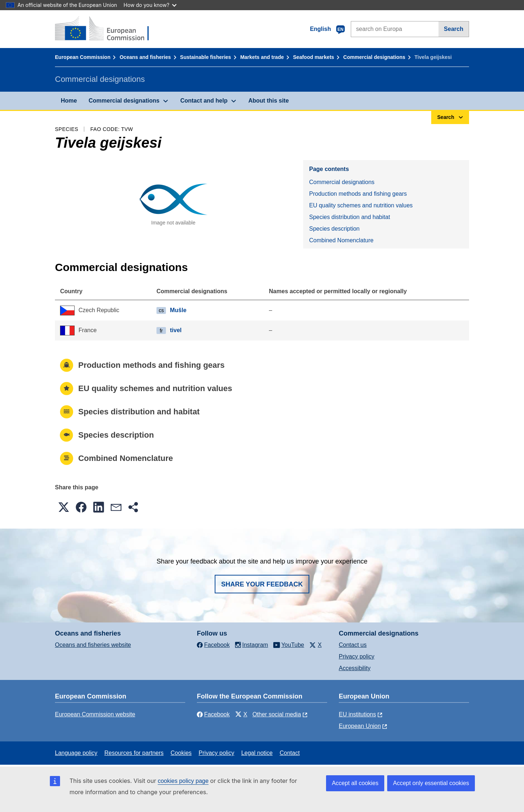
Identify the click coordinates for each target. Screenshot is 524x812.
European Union (360, 726)
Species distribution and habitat (349, 217)
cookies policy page (183, 781)
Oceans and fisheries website (93, 645)
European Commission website (95, 714)
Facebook (213, 714)
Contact (289, 753)
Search (454, 29)
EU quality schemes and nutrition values (361, 205)
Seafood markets (313, 57)
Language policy (76, 753)
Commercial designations (374, 57)
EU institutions (357, 714)
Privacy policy (357, 656)
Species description (334, 229)
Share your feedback (262, 584)
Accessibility (355, 668)
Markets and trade (262, 57)
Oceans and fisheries (145, 57)
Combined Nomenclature (341, 240)
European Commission (83, 57)
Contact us (353, 645)
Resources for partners (134, 753)
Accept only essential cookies (431, 783)
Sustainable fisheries (206, 57)
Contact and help (204, 101)
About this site (268, 101)
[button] (64, 507)
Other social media (277, 714)
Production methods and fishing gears (358, 194)
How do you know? (150, 5)
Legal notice (257, 753)
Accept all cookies (355, 783)
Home (69, 101)
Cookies (181, 753)
